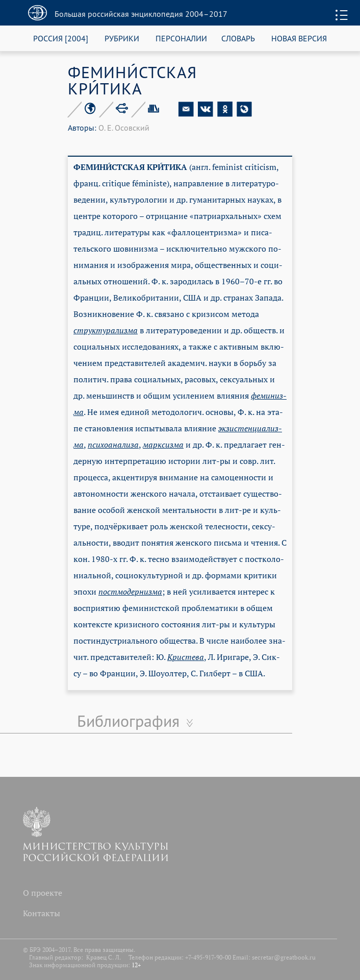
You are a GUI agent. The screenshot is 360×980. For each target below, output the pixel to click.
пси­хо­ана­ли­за (113, 445)
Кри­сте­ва (186, 657)
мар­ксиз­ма (163, 445)
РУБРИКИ (122, 38)
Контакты (42, 913)
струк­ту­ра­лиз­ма (106, 330)
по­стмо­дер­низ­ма (130, 592)
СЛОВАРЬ (238, 38)
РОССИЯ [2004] (61, 38)
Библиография (128, 721)
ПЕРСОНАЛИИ (181, 38)
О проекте (43, 893)
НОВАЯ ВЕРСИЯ (299, 38)
